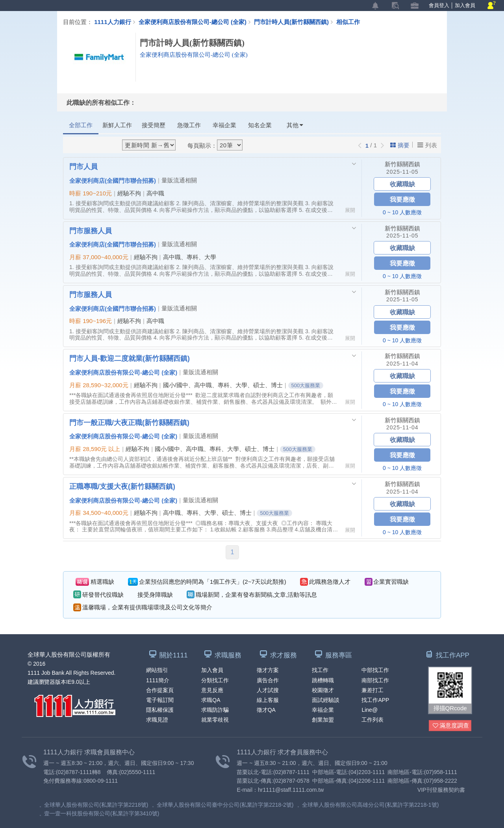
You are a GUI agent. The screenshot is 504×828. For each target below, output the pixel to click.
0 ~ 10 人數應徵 (402, 212)
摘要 (400, 145)
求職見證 (157, 720)
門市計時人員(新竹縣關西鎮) (295, 22)
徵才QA (266, 710)
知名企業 (260, 125)
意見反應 (212, 690)
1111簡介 (158, 680)
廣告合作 (268, 680)
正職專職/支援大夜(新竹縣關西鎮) (122, 486)
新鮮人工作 (117, 125)
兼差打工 (372, 690)
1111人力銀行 (112, 22)
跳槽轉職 (323, 680)
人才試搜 (268, 690)
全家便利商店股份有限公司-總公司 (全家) (193, 22)
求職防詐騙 (215, 710)
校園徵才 (323, 690)
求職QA (211, 700)
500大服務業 (306, 385)
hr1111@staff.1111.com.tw (291, 790)
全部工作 (81, 125)
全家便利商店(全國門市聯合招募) (113, 180)
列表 (427, 145)
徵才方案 (268, 670)
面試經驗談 (326, 700)
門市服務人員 (91, 230)
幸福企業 (224, 125)
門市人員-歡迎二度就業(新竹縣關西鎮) (130, 358)
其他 (295, 125)
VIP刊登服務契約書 (441, 790)
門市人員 (83, 166)
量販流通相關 (179, 180)
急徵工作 (189, 125)
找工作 (320, 670)
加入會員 (465, 5)
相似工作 (348, 22)
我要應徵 (402, 199)
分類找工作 (215, 680)
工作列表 (372, 720)
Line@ (370, 710)
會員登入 (439, 5)
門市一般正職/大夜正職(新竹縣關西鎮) (129, 422)
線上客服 (268, 700)
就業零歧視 (215, 720)
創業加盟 (323, 720)
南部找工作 (375, 680)
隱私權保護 (160, 710)
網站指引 (157, 670)
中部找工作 (375, 670)
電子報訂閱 (160, 700)
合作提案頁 (160, 690)
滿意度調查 (451, 726)
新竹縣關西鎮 (402, 164)
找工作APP (375, 700)
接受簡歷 (154, 125)
